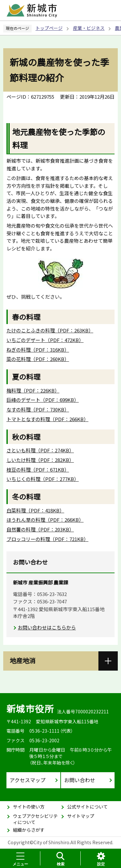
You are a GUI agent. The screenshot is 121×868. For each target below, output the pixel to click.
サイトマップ (81, 816)
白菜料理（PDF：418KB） (35, 510)
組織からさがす (29, 830)
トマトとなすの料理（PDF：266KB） (47, 419)
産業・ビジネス (89, 28)
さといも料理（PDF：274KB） (40, 450)
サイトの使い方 (29, 807)
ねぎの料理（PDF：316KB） (38, 350)
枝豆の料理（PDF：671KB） (38, 470)
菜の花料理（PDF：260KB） (38, 359)
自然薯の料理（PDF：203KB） (40, 529)
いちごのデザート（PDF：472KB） (45, 340)
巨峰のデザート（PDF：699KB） (43, 400)
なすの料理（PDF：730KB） (38, 409)
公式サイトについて (87, 807)
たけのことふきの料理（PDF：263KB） (50, 330)
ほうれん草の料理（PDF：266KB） (45, 520)
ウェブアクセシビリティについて (35, 819)
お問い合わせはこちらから (47, 627)
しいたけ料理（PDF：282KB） (40, 460)
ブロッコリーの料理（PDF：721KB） (47, 539)
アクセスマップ (28, 780)
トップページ (49, 28)
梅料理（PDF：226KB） (33, 390)
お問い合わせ (80, 780)
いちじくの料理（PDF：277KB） (43, 479)
